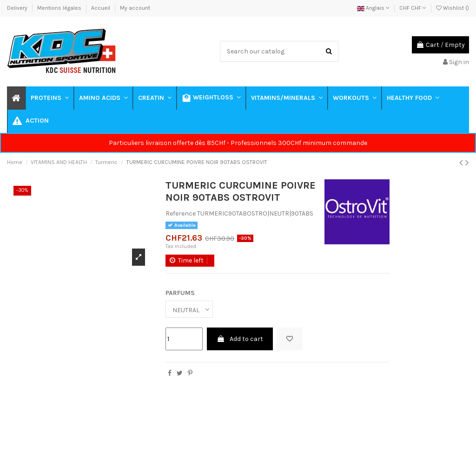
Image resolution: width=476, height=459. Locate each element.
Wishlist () (453, 8)
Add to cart (240, 339)
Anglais (373, 8)
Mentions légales (60, 8)
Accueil (101, 8)
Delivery (18, 8)
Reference (181, 213)
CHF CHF (413, 8)
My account (135, 8)
